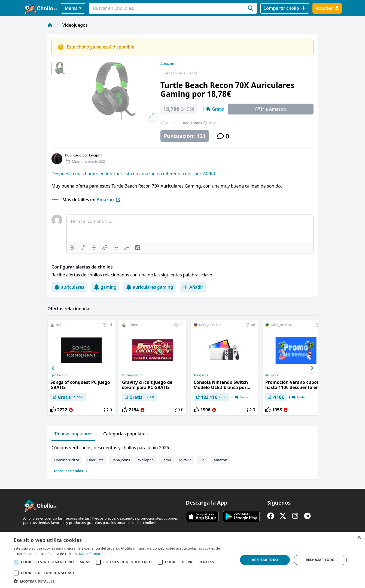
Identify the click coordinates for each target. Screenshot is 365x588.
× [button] (359, 538)
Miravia (185, 460)
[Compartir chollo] (285, 8)
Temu (166, 460)
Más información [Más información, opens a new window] (92, 554)
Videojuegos (75, 25)
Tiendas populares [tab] (73, 434)
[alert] (182, 560)
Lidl (203, 460)
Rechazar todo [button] (320, 560)
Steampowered (133, 375)
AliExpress (201, 375)
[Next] (312, 368)
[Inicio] (50, 25)
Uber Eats (95, 460)
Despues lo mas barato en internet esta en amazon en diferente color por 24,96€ (134, 174)
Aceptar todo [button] (265, 560)
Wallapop (146, 460)
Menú (73, 8)
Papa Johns (121, 460)
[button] (123, 581)
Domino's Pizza (67, 460)
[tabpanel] (182, 458)
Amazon (167, 64)
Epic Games (59, 375)
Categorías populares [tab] (125, 434)
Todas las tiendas (71, 471)
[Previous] (53, 368)
